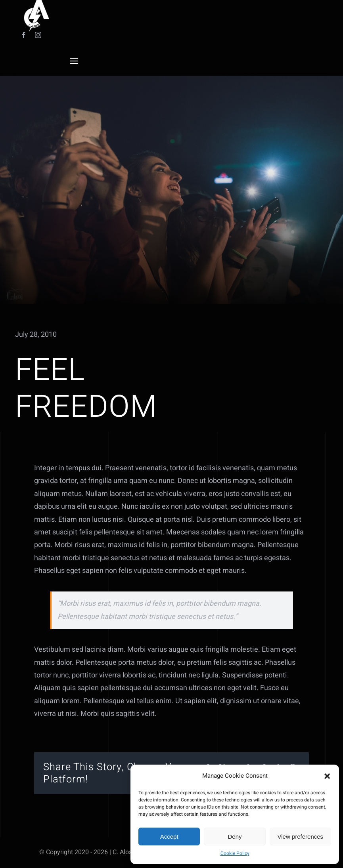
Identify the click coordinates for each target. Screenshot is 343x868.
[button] (327, 776)
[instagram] (38, 35)
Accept (169, 837)
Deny (235, 837)
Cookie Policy (235, 853)
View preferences (301, 837)
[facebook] (24, 35)
